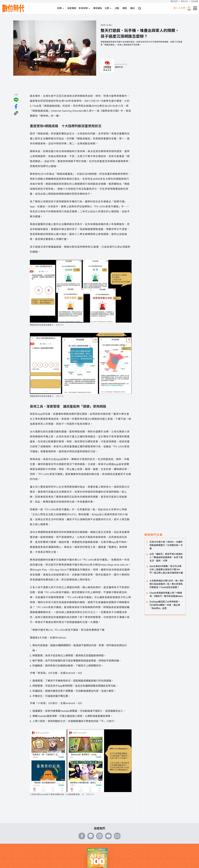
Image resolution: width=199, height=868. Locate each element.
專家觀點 (98, 8)
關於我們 (174, 1)
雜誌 (132, 8)
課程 (125, 8)
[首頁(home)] (13, 8)
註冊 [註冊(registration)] (183, 8)
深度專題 (72, 8)
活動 (117, 8)
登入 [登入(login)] (176, 8)
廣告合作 (184, 1)
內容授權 (195, 1)
